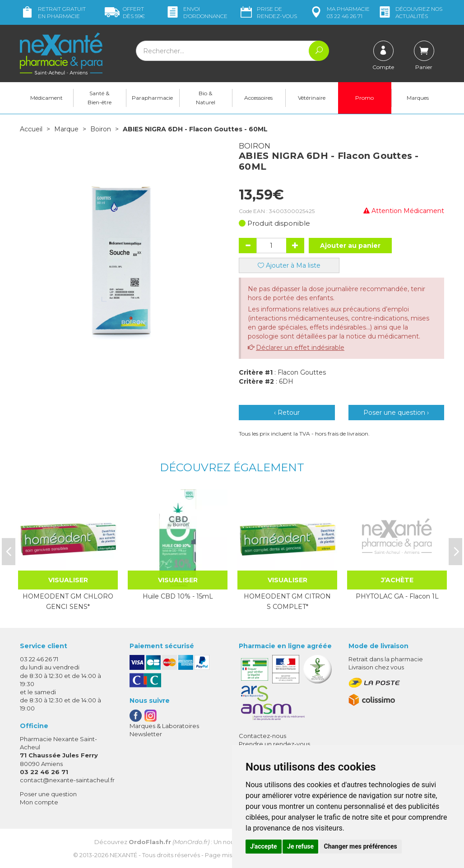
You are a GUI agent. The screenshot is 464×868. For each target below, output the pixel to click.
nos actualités (410, 12)
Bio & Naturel (206, 98)
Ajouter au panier (350, 246)
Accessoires (258, 98)
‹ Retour (287, 413)
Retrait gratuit (53, 12)
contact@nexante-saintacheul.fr (67, 780)
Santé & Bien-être (100, 98)
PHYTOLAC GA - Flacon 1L (397, 596)
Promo (364, 98)
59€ (125, 12)
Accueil (31, 129)
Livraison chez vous (376, 667)
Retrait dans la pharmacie (386, 659)
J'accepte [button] (264, 846)
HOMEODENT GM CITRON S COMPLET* (287, 601)
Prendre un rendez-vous (274, 744)
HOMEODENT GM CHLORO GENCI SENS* (68, 601)
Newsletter (146, 734)
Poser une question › (396, 413)
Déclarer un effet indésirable (300, 348)
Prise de (268, 12)
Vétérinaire (312, 98)
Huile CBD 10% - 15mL (178, 596)
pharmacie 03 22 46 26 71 (339, 12)
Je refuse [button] (300, 846)
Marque (66, 129)
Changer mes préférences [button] (361, 846)
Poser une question (48, 794)
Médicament (46, 98)
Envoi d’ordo (196, 12)
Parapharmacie (152, 98)
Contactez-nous (262, 736)
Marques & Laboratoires (164, 726)
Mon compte (39, 802)
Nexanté (123, 855)
